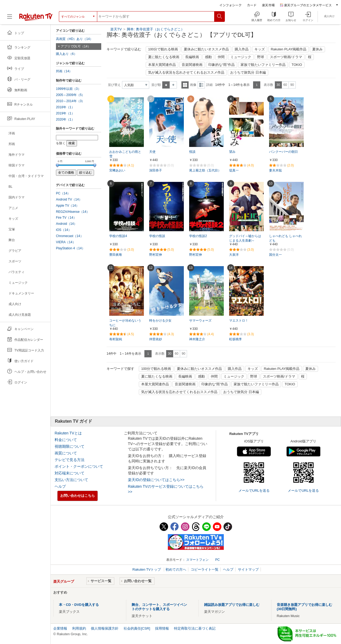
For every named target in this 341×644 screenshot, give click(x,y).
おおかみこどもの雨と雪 (125, 154)
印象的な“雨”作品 (222, 65)
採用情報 (162, 628)
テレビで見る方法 (70, 460)
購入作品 (242, 49)
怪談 (192, 152)
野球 (261, 57)
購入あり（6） (66, 54)
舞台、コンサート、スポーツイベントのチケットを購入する (159, 607)
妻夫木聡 (275, 170)
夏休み (317, 49)
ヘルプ (60, 486)
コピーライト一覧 (205, 569)
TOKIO (297, 65)
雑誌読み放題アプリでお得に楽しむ (232, 605)
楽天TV (116, 29)
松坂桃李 (236, 339)
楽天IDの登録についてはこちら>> (156, 480)
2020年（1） (65, 119)
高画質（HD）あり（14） (74, 39)
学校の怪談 (157, 236)
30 (278, 85)
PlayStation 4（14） (70, 248)
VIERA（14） (66, 242)
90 (292, 85)
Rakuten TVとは (68, 433)
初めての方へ (176, 569)
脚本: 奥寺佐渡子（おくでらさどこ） (155, 29)
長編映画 (192, 57)
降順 (173, 85)
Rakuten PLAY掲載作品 (289, 49)
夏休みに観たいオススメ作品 (206, 49)
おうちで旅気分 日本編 (248, 73)
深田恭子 (156, 170)
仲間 (221, 57)
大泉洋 (234, 255)
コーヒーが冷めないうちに (125, 323)
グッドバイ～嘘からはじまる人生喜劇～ (245, 238)
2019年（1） (65, 113)
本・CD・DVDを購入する (79, 605)
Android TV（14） (69, 199)
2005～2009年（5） (70, 95)
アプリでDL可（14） (76, 46)
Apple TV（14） (68, 206)
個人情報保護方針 (105, 628)
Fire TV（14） (66, 218)
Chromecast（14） (70, 236)
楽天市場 (268, 5)
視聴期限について (70, 446)
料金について (66, 440)
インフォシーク (230, 5)
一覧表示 (185, 85)
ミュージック (241, 57)
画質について (66, 453)
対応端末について (70, 473)
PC (218, 560)
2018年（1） (65, 107)
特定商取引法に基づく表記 (195, 628)
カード (252, 5)
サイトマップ (248, 569)
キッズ (260, 49)
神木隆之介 (197, 339)
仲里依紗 (156, 339)
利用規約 (79, 628)
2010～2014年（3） (70, 101)
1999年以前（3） (68, 89)
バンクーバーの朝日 (283, 152)
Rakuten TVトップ (147, 569)
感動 (208, 57)
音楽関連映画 (192, 65)
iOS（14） (64, 230)
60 (285, 85)
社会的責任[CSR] (137, 628)
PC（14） (63, 193)
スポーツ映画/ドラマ (286, 57)
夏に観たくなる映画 (164, 57)
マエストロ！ (239, 321)
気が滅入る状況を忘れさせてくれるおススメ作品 (186, 73)
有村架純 (116, 339)
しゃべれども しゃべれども (285, 238)
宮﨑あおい (117, 170)
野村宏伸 (156, 255)
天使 (152, 152)
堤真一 (234, 170)
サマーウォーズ (200, 321)
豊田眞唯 (116, 255)
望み (232, 152)
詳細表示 (201, 85)
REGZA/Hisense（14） (73, 212)
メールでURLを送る (254, 491)
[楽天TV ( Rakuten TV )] (36, 17)
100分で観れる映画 (163, 49)
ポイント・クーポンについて (79, 466)
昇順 (166, 85)
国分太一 (275, 255)
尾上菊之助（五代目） (205, 170)
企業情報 (60, 628)
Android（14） (66, 224)
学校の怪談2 (198, 236)
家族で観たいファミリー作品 (263, 65)
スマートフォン (197, 560)
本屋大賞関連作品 (162, 65)
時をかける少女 (160, 321)
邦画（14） (64, 71)
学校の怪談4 (118, 236)
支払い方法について (71, 480)
